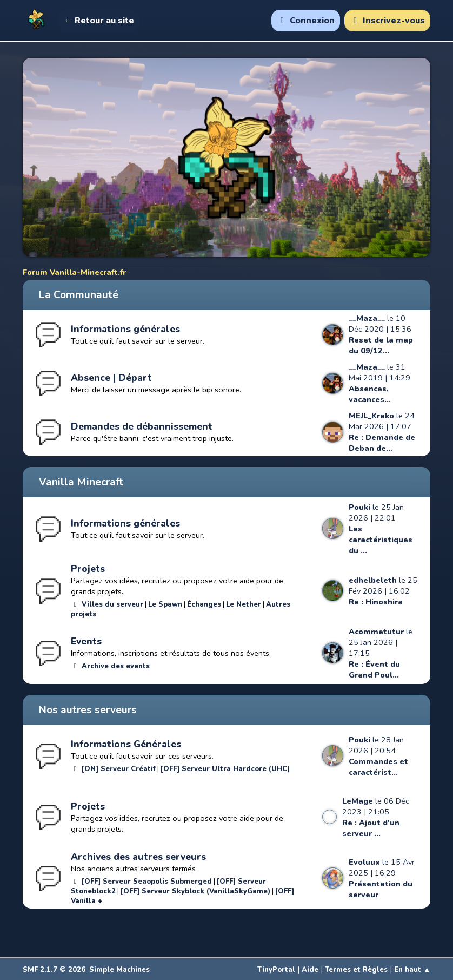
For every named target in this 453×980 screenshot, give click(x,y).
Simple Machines (119, 970)
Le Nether (244, 604)
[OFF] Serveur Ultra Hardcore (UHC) (225, 769)
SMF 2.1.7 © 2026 (54, 970)
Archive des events (116, 666)
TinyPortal (276, 970)
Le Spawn (165, 604)
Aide (310, 970)
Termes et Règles (356, 970)
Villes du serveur (112, 604)
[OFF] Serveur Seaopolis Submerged (147, 882)
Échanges (204, 604)
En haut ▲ (412, 970)
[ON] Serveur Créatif (119, 769)
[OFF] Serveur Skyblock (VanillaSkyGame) (195, 891)
